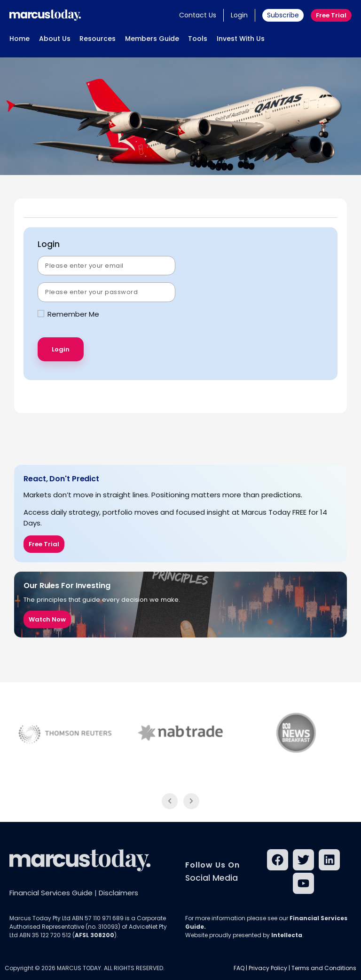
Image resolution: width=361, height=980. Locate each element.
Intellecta (287, 935)
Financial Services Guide (51, 893)
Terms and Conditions (324, 968)
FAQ (239, 968)
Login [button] (239, 15)
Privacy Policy (268, 968)
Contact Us (198, 15)
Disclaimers (118, 893)
